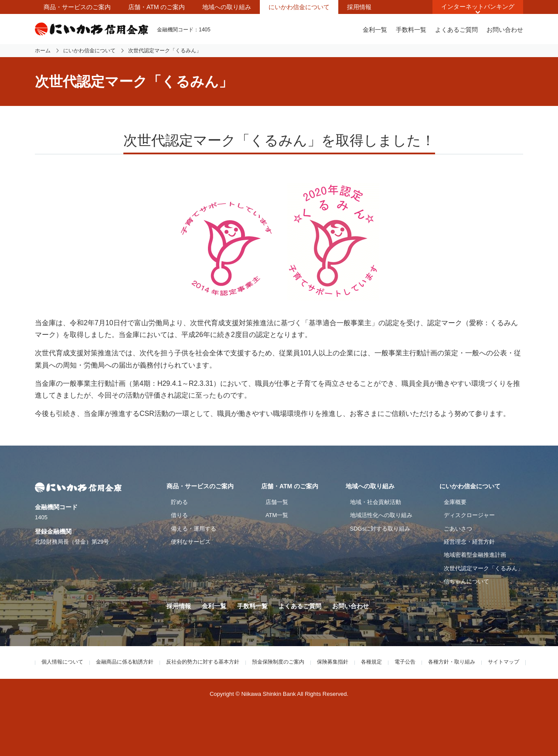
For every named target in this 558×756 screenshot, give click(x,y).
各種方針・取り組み (452, 662)
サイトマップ (504, 662)
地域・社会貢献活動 (376, 502)
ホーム (43, 51)
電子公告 (405, 662)
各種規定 (371, 662)
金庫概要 (455, 502)
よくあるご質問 (456, 30)
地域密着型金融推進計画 (475, 555)
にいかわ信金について (299, 7)
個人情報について (62, 662)
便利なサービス (191, 542)
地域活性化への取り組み (381, 515)
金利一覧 (375, 30)
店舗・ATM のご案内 (157, 7)
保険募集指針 (333, 662)
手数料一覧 (411, 30)
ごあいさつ (458, 529)
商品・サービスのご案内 (200, 486)
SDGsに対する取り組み (380, 529)
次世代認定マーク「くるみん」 (483, 568)
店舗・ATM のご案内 (290, 486)
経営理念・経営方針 (469, 542)
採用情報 (359, 7)
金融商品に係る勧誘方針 (125, 662)
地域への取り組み (227, 7)
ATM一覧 (277, 515)
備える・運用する (194, 529)
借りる (179, 515)
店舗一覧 (277, 502)
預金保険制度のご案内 (278, 662)
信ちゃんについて (466, 581)
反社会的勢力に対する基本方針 (203, 662)
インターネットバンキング (478, 7)
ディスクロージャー (469, 515)
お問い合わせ (505, 30)
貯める (179, 502)
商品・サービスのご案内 (77, 7)
